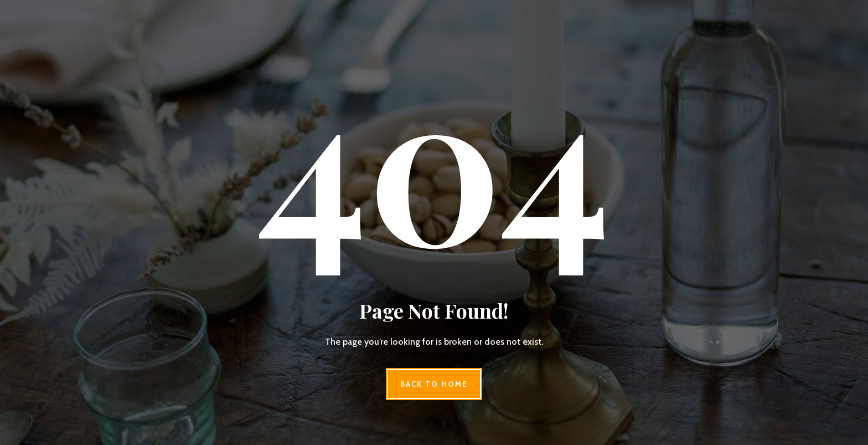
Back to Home (434, 384)
